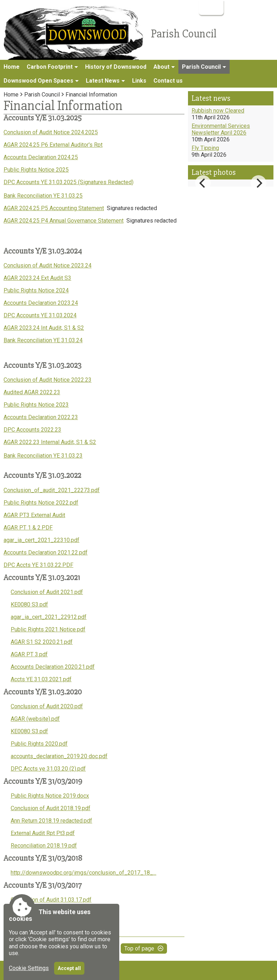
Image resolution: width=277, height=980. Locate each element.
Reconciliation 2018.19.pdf (44, 846)
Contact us (168, 81)
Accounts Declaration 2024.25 (41, 157)
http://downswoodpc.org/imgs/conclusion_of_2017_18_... (83, 873)
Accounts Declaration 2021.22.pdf (46, 552)
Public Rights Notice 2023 (36, 405)
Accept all (69, 968)
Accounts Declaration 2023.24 (41, 303)
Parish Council (42, 95)
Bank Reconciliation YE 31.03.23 (43, 456)
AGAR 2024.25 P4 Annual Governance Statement (64, 221)
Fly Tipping (205, 148)
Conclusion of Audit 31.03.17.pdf (51, 900)
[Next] (258, 183)
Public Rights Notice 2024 (36, 290)
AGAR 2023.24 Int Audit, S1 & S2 (44, 328)
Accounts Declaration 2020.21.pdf (53, 667)
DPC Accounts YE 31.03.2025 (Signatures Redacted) (69, 182)
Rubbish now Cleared (218, 111)
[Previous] (203, 183)
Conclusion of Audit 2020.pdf (47, 706)
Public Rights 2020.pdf (39, 744)
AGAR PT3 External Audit (34, 515)
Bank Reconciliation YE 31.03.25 (43, 196)
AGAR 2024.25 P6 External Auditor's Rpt (53, 145)
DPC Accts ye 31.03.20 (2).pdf (48, 769)
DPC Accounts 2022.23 (32, 430)
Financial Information (91, 95)
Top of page (139, 948)
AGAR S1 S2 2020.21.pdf (42, 642)
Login (210, 7)
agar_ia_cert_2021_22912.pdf (49, 617)
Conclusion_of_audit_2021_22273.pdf (52, 490)
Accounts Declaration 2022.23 (41, 417)
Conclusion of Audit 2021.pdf (47, 592)
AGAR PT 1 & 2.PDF (28, 528)
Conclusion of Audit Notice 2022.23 (48, 380)
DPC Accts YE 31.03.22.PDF (38, 565)
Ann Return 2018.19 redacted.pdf (51, 821)
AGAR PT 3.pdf (29, 654)
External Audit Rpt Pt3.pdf (43, 833)
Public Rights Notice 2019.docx (50, 796)
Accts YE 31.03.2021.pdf (41, 679)
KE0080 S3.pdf (29, 604)
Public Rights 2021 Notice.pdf (48, 629)
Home (12, 67)
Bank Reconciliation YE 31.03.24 (43, 340)
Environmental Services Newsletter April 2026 (221, 129)
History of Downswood (116, 67)
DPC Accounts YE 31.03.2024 (40, 315)
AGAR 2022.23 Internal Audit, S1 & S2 (50, 442)
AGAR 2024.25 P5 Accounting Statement (54, 208)
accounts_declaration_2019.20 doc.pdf (59, 756)
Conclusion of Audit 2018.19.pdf (51, 808)
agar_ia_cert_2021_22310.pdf (41, 540)
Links (139, 81)
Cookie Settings (29, 968)
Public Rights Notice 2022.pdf (41, 503)
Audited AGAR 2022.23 (32, 392)
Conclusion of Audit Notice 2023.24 (48, 265)
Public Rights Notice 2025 (36, 170)
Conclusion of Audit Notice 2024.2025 (51, 132)
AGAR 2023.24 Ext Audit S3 (37, 278)
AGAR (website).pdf (35, 719)
